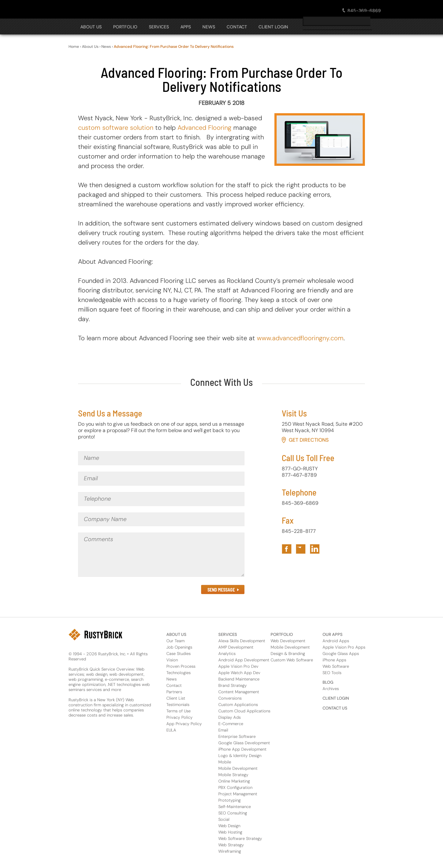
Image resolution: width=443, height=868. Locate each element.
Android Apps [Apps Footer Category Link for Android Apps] (336, 641)
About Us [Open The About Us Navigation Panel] (91, 27)
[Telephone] (161, 499)
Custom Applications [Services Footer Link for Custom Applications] (238, 705)
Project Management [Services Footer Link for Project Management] (238, 794)
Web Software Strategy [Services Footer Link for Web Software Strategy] (240, 839)
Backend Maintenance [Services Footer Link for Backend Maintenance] (239, 679)
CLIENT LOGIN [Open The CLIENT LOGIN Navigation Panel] (273, 27)
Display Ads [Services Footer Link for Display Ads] (229, 717)
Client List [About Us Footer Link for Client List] (176, 698)
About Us (90, 47)
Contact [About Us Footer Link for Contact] (174, 685)
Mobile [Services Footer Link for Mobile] (225, 762)
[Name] (161, 458)
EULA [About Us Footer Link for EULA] (171, 730)
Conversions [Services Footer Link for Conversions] (230, 698)
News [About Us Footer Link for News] (171, 679)
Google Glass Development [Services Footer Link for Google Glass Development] (244, 743)
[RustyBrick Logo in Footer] (95, 635)
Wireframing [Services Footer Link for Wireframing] (230, 851)
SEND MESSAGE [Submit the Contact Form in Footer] (221, 590)
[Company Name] (161, 519)
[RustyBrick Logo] (98, 9)
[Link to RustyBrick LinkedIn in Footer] (315, 549)
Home (74, 47)
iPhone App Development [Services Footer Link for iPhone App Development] (242, 749)
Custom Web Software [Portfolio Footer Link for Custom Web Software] (292, 660)
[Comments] (161, 555)
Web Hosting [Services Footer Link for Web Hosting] (230, 832)
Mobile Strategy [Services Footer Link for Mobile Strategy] (233, 775)
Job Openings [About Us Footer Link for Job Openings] (179, 647)
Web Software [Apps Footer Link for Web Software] (336, 666)
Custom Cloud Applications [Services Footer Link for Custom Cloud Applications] (244, 711)
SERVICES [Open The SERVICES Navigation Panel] (159, 27)
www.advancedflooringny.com (300, 338)
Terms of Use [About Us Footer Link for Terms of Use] (178, 711)
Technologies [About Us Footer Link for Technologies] (178, 673)
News (106, 47)
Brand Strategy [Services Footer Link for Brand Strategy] (232, 685)
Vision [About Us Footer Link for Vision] (172, 660)
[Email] (161, 479)
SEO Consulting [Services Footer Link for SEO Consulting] (233, 813)
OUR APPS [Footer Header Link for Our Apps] (333, 634)
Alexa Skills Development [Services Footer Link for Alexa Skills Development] (242, 641)
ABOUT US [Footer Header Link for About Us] (176, 634)
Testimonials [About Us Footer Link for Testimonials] (178, 705)
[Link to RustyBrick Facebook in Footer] (287, 549)
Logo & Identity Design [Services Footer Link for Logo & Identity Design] (240, 756)
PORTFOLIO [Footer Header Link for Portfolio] (282, 634)
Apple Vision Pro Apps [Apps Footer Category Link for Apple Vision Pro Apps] (344, 647)
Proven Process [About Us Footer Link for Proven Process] (181, 666)
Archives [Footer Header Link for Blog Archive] (331, 689)
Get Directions (309, 440)
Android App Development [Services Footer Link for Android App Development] (244, 660)
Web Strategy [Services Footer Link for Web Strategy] (231, 845)
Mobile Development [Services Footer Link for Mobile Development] (238, 768)
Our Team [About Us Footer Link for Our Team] (175, 641)
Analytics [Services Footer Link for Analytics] (227, 654)
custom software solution (116, 128)
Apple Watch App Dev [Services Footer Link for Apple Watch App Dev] (239, 673)
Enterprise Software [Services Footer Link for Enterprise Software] (237, 736)
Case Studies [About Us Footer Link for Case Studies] (178, 654)
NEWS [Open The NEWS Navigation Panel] (209, 27)
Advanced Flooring (204, 128)
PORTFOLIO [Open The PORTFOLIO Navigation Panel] (125, 27)
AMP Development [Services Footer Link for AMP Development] (236, 647)
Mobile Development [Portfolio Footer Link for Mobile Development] (290, 647)
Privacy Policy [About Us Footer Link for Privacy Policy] (179, 717)
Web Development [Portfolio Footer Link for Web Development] (288, 641)
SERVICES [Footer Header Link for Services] (228, 634)
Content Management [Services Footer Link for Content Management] (239, 692)
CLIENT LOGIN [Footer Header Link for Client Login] (336, 698)
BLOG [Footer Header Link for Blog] (328, 682)
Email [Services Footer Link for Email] (223, 730)
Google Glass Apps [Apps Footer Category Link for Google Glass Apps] (341, 654)
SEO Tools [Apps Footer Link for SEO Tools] (332, 673)
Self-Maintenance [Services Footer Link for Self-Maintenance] (235, 807)
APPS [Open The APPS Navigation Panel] (186, 27)
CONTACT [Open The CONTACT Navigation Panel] (237, 27)
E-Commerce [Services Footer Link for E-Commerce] (231, 724)
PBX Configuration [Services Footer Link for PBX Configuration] (235, 787)
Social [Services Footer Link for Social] (224, 819)
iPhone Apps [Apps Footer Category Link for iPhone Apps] (334, 660)
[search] (337, 21)
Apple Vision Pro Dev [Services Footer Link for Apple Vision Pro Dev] (238, 666)
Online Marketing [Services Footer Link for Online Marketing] (234, 781)
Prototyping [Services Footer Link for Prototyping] (229, 800)
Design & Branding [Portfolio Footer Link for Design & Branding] (288, 654)
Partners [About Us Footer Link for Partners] (174, 692)
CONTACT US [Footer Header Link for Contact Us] (335, 708)
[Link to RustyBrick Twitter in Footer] (301, 549)
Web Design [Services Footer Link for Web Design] (229, 826)
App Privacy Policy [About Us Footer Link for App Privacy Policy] (184, 724)
